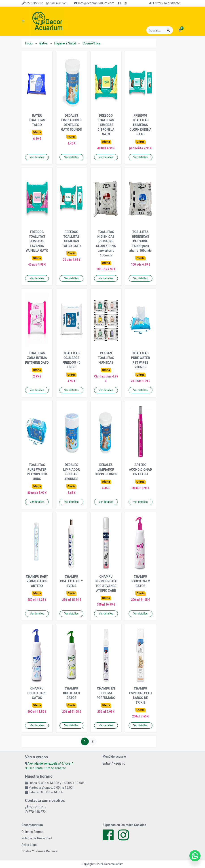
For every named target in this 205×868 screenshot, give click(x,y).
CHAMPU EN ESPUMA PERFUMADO (106, 693)
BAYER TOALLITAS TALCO (37, 120)
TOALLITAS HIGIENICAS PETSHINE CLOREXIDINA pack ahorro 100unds (106, 244)
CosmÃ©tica (92, 43)
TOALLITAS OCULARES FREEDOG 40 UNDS (71, 360)
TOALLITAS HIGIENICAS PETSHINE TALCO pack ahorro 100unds (141, 241)
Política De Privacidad (37, 838)
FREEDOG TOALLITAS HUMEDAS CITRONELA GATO (106, 125)
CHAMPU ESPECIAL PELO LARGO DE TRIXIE (141, 695)
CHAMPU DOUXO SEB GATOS (71, 693)
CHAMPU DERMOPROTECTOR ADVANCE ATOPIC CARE (106, 584)
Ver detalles (37, 157)
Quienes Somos (32, 832)
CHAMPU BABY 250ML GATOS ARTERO (37, 581)
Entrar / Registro (114, 763)
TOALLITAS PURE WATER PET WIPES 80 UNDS (37, 472)
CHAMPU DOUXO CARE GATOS (37, 693)
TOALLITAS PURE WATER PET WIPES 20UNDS (141, 360)
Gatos (43, 43)
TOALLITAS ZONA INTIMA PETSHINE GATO (37, 358)
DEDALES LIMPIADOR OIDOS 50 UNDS (106, 470)
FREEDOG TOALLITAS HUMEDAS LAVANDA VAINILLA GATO (37, 241)
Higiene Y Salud (65, 43)
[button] (180, 30)
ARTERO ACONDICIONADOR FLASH (141, 470)
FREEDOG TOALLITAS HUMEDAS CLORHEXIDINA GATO (140, 125)
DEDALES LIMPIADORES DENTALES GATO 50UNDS (71, 123)
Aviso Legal (30, 845)
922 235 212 (32, 3)
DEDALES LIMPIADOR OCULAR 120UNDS (71, 472)
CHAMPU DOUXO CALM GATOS (140, 581)
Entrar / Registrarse (165, 3)
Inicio (29, 43)
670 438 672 (57, 3)
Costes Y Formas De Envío (40, 851)
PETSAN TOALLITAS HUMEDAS (106, 358)
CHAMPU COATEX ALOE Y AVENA (71, 581)
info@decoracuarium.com (94, 3)
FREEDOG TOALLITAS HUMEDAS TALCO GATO (71, 239)
